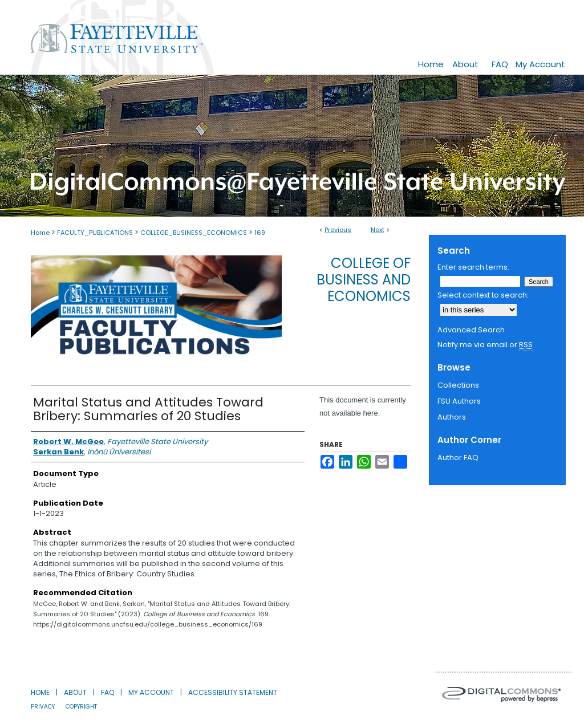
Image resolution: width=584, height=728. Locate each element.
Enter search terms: (473, 267)
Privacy (43, 707)
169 (260, 233)
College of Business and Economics (364, 280)
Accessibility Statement (233, 692)
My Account (151, 692)
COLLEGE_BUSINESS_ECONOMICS (194, 233)
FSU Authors (459, 401)
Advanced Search (471, 330)
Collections (458, 385)
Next (378, 230)
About (75, 692)
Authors (452, 417)
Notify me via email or (485, 345)
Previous (338, 230)
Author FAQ (458, 457)
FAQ (108, 692)
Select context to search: (483, 295)
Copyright (81, 707)
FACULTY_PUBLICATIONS (95, 233)
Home (40, 233)
